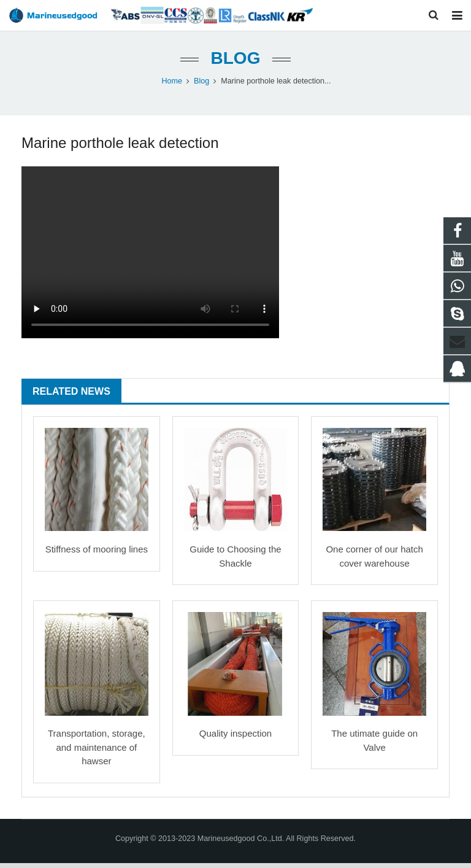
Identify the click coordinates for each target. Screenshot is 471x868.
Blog (236, 63)
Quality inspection (235, 738)
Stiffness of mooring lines (97, 554)
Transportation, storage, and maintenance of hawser (97, 752)
